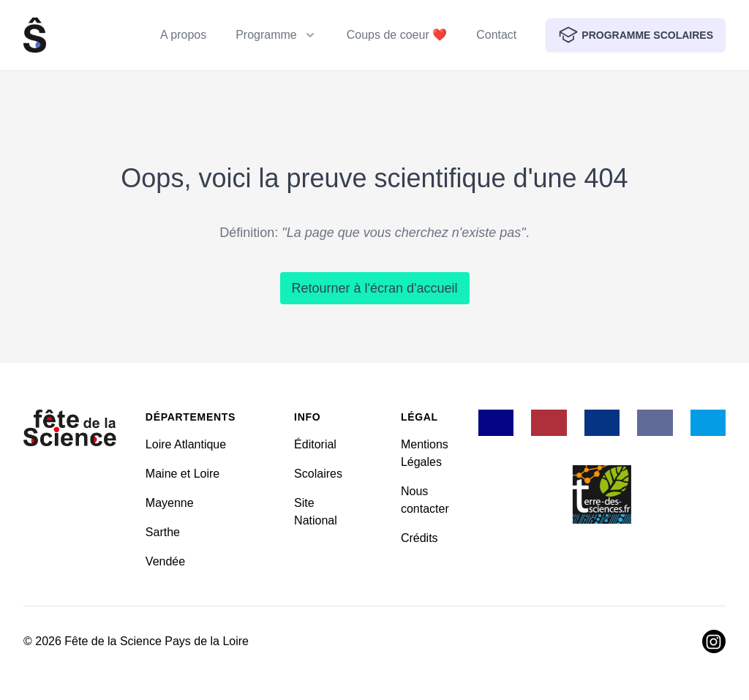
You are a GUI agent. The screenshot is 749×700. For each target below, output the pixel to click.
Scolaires (318, 474)
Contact (496, 35)
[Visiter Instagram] (714, 641)
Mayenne (170, 503)
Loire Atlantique (186, 444)
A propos (183, 35)
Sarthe (163, 532)
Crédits (419, 538)
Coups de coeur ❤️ (397, 35)
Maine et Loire (182, 474)
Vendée (165, 561)
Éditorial (315, 444)
